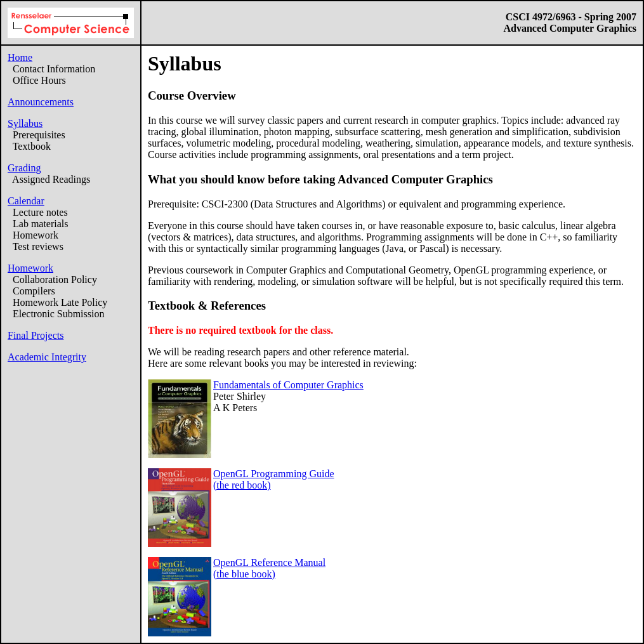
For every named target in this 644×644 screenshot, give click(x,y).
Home (20, 57)
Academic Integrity (47, 357)
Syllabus (25, 123)
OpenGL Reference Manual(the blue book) (269, 568)
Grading (24, 168)
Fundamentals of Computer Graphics (288, 385)
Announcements (41, 102)
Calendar (26, 201)
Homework (30, 268)
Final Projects (36, 335)
